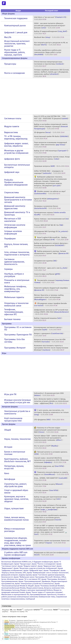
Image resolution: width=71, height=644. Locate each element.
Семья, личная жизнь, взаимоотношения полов (16, 519)
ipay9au (5, 612)
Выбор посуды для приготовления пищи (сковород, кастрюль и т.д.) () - (51, 499)
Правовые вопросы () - (52, 166)
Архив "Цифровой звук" (33, 570)
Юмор (6, 621)
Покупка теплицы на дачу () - (49, 485)
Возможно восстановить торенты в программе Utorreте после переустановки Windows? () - (51, 348)
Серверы (8, 269)
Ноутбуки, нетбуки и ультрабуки (14, 275)
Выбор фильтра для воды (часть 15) (27, 626)
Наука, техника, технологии (17, 439)
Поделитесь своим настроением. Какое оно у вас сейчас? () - (52, 542)
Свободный (30, 599)
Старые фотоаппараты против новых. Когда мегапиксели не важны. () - (52, 159)
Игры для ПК (10, 394)
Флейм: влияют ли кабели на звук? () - (50, 192)
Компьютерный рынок (15, 26)
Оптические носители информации (15, 226)
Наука (6, 634)
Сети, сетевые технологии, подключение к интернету (17, 253)
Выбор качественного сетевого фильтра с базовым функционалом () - (51, 245)
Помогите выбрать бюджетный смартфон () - (51, 289)
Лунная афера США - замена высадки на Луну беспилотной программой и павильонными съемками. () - (51, 439)
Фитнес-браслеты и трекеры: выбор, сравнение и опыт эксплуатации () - (49, 297)
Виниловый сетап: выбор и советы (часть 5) (23, 639)
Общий (8, 430)
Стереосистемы (12, 193)
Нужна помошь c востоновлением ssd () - (51, 220)
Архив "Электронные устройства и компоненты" (34, 584)
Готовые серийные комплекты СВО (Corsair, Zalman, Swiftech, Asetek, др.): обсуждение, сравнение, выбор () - (52, 73)
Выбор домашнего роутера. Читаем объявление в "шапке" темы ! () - (52, 253)
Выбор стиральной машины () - (48, 319)
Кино (7, 473)
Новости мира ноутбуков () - (48, 275)
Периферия (10, 239)
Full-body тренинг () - (47, 491)
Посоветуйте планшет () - (52, 281)
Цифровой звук (12, 172)
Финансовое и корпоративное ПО (15, 595)
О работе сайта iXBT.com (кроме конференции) (16, 554)
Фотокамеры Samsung (10, 590)
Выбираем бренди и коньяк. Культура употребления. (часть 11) (32, 629)
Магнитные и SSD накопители (13, 220)
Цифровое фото (12, 159)
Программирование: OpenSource (43, 595)
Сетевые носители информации (13, 232)
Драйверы (46, 581)
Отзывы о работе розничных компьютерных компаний (33, 596)
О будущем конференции (43, 562)
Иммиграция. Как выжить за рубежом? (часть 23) (25, 637)
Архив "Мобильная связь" (24, 577)
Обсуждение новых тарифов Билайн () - (50, 304)
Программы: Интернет (15, 348)
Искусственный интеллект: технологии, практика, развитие (17, 44)
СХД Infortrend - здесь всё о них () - (51, 269)
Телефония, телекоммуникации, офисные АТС (14, 312)
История (8, 447)
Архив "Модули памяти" (27, 566)
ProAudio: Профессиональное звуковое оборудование (16, 182)
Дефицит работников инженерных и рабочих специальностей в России (33, 622)
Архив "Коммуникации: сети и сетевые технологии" (48, 573)
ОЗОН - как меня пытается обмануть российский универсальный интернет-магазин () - (50, 26)
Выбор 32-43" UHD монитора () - (52, 152)
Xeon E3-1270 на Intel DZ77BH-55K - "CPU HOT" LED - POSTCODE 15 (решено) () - (52, 118)
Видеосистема (11, 132)
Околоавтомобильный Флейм (13, 588)
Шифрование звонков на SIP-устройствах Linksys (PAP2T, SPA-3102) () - (51, 312)
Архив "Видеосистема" (47, 566)
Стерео (7, 639)
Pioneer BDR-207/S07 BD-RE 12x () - (49, 226)
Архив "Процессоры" (23, 564)
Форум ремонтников (35, 588)
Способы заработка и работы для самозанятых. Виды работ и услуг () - (48, 52)
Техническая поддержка (16, 18)
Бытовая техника (12, 319)
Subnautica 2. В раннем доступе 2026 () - (49, 394)
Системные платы (13, 118)
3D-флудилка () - (49, 132)
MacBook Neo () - (49, 37)
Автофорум (10, 479)
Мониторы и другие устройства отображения (16, 152)
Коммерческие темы (47, 597)
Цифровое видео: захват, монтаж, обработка (16, 145)
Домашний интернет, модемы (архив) (17, 575)
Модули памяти (12, 126)
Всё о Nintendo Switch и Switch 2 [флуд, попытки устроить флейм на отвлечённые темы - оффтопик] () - (51, 401)
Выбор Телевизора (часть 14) (18, 624)
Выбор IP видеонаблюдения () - (51, 32)
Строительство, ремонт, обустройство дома (16, 485)
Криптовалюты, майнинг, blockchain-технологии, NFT (18, 460)
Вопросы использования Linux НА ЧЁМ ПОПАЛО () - (50, 341)
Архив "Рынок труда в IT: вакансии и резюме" (44, 592)
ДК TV (6, 624)
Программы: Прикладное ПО (18, 335)
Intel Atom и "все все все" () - (51, 18)
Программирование (10, 581)
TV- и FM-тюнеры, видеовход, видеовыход (16, 137)
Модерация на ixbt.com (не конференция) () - (51, 554)
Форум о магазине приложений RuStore (36, 590)
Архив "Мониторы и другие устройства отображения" (35, 568)
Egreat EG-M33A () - (47, 200)
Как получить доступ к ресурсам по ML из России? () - (51, 44)
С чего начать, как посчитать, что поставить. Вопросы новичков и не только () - (51, 412)
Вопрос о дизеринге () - (49, 335)
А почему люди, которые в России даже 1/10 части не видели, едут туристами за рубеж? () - (50, 508)
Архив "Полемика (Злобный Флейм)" (49, 586)
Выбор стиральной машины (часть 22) (27, 627)
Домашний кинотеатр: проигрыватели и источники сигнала (18, 200)
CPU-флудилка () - (49, 420)
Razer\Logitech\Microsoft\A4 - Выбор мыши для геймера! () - (51, 239)
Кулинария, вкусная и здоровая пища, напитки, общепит (16, 499)
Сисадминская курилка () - (46, 262)
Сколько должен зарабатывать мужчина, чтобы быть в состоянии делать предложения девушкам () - (51, 519)
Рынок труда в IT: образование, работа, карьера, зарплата (15, 52)
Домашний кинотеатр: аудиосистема (15, 207)
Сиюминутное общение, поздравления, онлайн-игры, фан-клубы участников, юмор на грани (18, 542)
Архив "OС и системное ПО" (30, 579)
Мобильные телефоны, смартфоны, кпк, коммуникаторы (15, 289)
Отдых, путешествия (14, 509)
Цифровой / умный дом (16, 33)
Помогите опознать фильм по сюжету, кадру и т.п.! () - (51, 473)
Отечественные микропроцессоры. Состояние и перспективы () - (49, 64)
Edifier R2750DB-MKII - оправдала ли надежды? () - (50, 172)
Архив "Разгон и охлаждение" (44, 564)
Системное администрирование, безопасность (14, 262)
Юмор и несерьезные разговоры (15, 530)
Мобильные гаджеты (14, 297)
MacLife (8, 37)
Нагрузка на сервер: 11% (19, 612)
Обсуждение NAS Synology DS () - (51, 232)
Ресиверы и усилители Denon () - (47, 207)
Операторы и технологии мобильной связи (16, 304)
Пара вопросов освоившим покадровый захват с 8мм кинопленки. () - (50, 145)
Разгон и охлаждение (15, 73)
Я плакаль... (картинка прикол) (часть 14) (22, 621)
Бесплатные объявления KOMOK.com (16, 562)
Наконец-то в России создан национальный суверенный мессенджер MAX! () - (51, 430)
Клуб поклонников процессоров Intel (13, 420)
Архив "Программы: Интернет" (54, 579)
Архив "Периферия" (52, 570)
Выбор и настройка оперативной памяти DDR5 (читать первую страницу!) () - (51, 126)
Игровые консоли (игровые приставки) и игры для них (18, 401)
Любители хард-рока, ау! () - (49, 467)
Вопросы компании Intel (54, 588)
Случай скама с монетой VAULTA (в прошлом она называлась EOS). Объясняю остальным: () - (51, 460)
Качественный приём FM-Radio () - (51, 137)
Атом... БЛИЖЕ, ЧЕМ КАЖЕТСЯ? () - (51, 479)
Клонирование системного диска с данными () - (48, 329)
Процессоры (10, 64)
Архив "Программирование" (30, 581)
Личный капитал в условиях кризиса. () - (51, 453)
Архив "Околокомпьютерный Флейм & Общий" (31, 585)
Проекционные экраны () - (50, 214)
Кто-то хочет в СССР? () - (47, 447)
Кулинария (8, 629)
